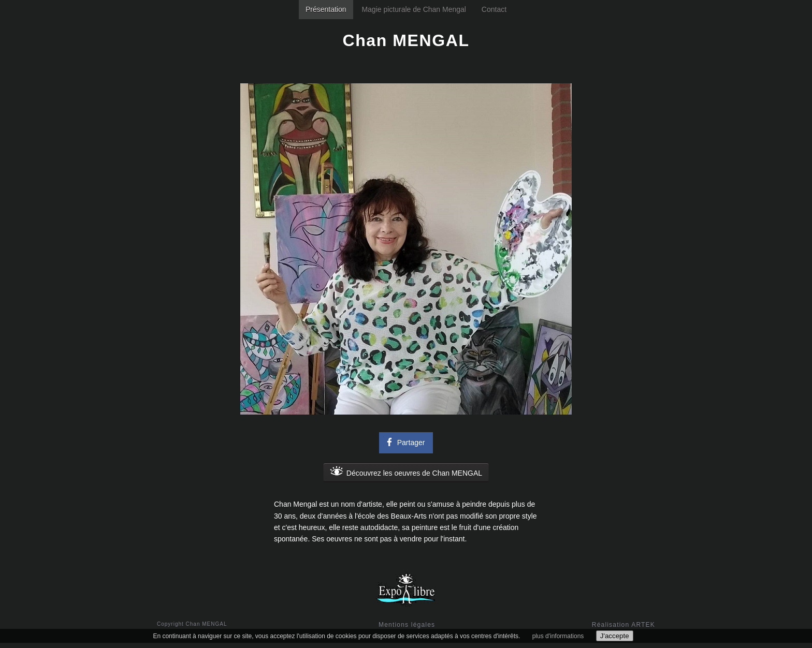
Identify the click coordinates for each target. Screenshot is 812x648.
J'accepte (615, 636)
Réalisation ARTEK (624, 625)
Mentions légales (407, 625)
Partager (404, 442)
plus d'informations (558, 636)
